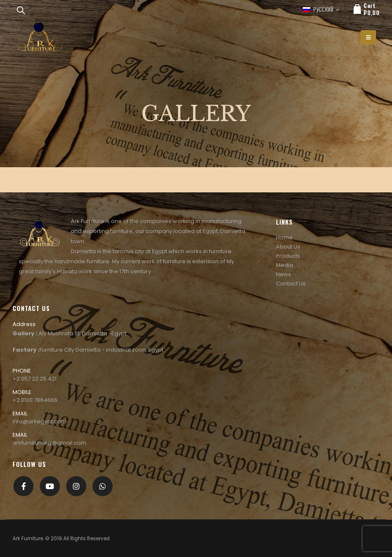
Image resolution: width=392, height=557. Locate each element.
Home (284, 237)
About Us (288, 247)
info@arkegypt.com (40, 421)
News (284, 274)
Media (285, 265)
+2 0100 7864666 (35, 400)
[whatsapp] (103, 486)
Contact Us (291, 284)
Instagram (76, 486)
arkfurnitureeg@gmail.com (49, 443)
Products (288, 256)
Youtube (50, 486)
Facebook (23, 486)
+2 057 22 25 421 (35, 379)
